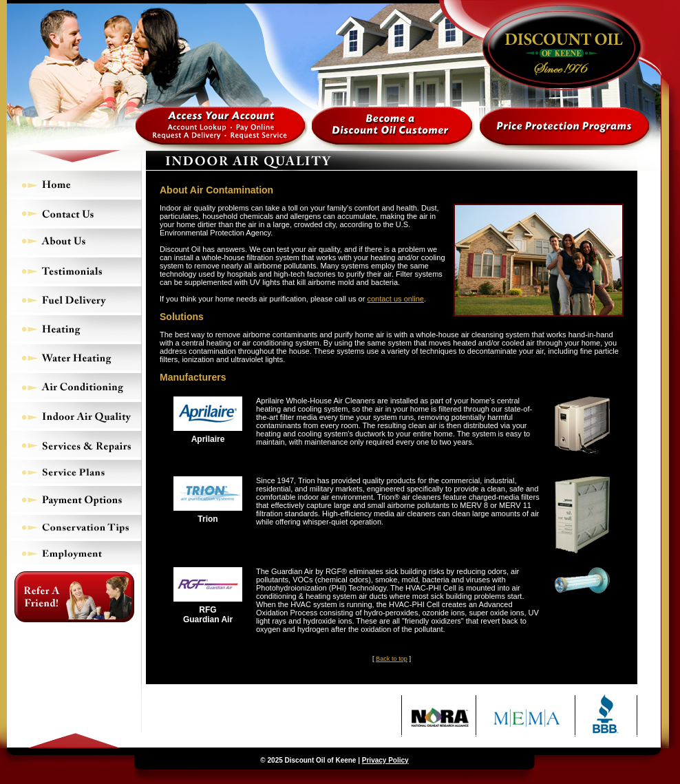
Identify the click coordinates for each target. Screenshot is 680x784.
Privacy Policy (385, 760)
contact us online (395, 299)
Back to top (392, 659)
